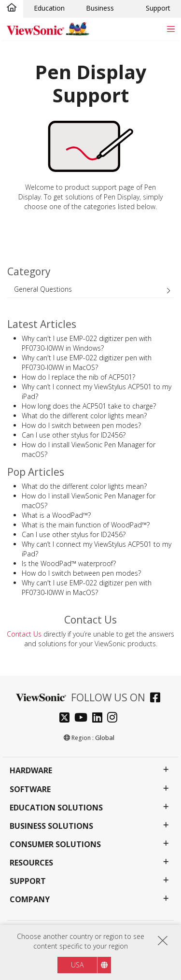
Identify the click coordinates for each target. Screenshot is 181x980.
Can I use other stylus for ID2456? (74, 435)
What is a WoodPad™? (56, 515)
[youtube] (83, 718)
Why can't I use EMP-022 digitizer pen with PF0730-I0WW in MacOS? (87, 362)
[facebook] (158, 699)
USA (77, 965)
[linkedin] (100, 718)
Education (49, 8)
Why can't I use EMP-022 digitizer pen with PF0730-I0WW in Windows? (87, 343)
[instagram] (115, 718)
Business (100, 8)
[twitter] (67, 718)
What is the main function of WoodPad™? (86, 525)
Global (105, 738)
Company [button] (30, 900)
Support (158, 8)
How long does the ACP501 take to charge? (89, 406)
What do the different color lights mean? (84, 416)
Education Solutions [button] (56, 808)
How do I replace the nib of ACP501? (78, 377)
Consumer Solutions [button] (55, 845)
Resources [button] (31, 863)
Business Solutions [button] (51, 826)
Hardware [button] (31, 771)
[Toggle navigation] (171, 29)
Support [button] (28, 881)
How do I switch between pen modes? (81, 425)
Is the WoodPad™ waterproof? (69, 563)
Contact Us (24, 634)
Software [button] (30, 789)
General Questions (43, 289)
